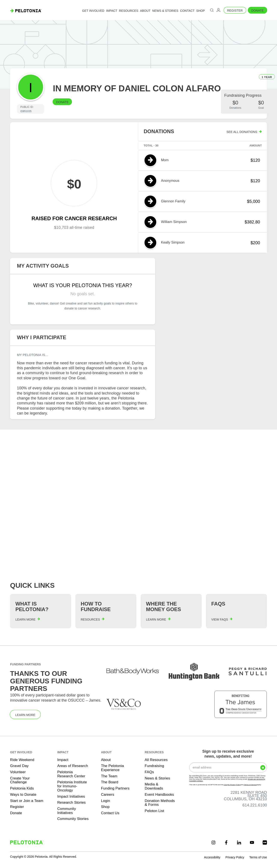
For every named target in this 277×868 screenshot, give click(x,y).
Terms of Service (250, 785)
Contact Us (110, 813)
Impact (63, 760)
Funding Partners (115, 788)
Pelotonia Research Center (71, 774)
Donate (258, 11)
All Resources (156, 760)
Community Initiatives (67, 811)
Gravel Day (19, 766)
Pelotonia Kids (22, 788)
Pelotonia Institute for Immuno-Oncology (72, 786)
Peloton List (154, 811)
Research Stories (71, 802)
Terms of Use (258, 857)
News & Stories (157, 778)
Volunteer (18, 772)
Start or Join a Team (27, 801)
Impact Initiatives (71, 796)
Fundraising (154, 766)
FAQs (149, 772)
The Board (110, 782)
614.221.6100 (255, 805)
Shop (105, 807)
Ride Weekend (22, 760)
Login (106, 801)
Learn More (25, 715)
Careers (108, 795)
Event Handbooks (159, 795)
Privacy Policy (235, 857)
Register (235, 11)
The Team (109, 776)
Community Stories (73, 819)
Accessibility (212, 857)
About (106, 760)
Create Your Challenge (20, 780)
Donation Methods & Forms (160, 803)
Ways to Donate (23, 795)
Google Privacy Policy (232, 785)
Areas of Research (73, 766)
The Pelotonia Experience (112, 768)
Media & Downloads (154, 786)
